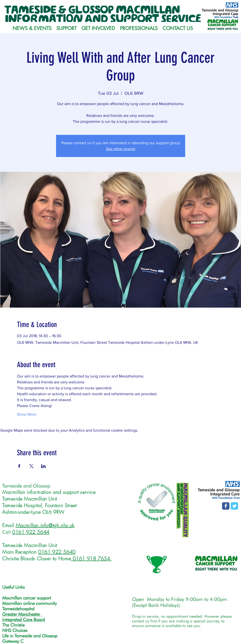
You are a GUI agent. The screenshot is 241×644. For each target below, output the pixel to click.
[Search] (236, 16)
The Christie (13, 625)
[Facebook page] (226, 506)
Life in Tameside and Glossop (30, 636)
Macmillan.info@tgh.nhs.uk (45, 525)
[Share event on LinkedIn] (43, 466)
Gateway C (13, 641)
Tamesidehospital (18, 609)
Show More (27, 414)
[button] (66, 28)
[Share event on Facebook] (19, 466)
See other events (121, 149)
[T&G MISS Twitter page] (234, 506)
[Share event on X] (31, 466)
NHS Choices (15, 630)
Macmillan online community (30, 603)
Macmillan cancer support (27, 598)
